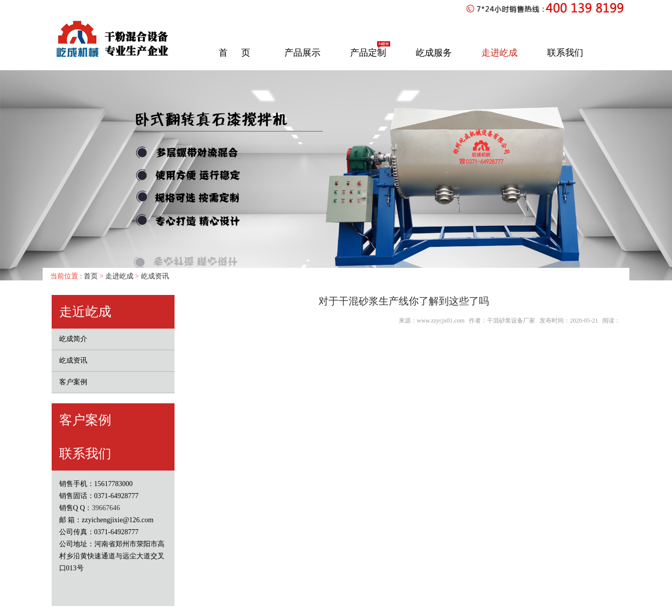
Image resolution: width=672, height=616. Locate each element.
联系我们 (565, 53)
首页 (90, 276)
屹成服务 (434, 53)
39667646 (106, 508)
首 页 (234, 53)
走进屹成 (499, 53)
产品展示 (302, 53)
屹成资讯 (155, 276)
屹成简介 (73, 339)
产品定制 (368, 53)
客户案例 (73, 382)
